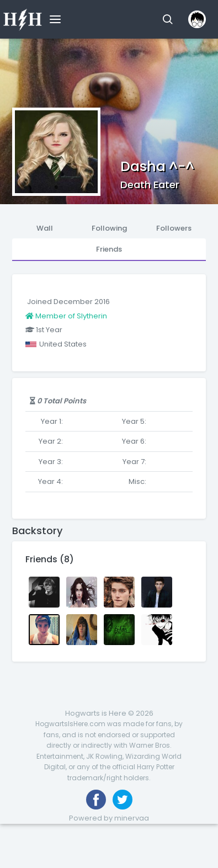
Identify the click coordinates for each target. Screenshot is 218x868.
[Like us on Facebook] (96, 800)
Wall (45, 228)
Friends (109, 249)
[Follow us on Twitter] (123, 800)
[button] (168, 19)
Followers (174, 228)
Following (109, 228)
